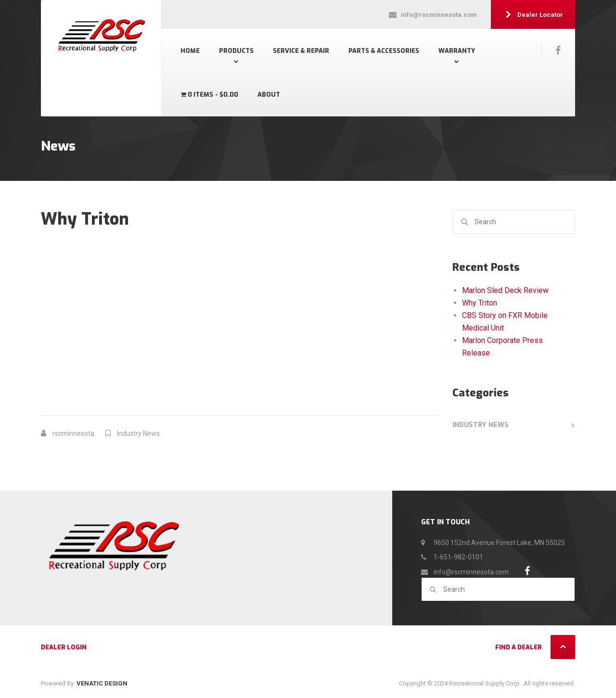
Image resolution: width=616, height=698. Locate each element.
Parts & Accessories (384, 51)
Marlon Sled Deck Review (505, 290)
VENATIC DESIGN (102, 683)
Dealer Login (64, 647)
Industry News (138, 433)
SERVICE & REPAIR (301, 51)
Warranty (457, 51)
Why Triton (480, 303)
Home (190, 51)
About (269, 95)
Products (236, 51)
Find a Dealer (519, 647)
